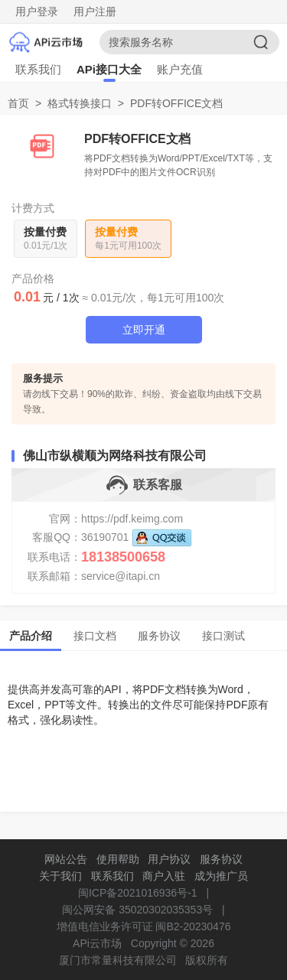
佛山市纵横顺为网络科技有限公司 (115, 456)
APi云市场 (97, 943)
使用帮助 (118, 859)
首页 (18, 103)
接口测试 (223, 636)
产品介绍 (31, 636)
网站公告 (66, 859)
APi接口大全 (109, 69)
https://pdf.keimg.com (132, 519)
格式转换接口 (80, 103)
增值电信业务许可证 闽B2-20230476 (144, 926)
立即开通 (144, 330)
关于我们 (60, 876)
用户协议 (169, 859)
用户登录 (37, 11)
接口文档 (95, 636)
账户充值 (180, 69)
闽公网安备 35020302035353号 (137, 910)
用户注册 (95, 11)
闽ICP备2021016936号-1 (138, 893)
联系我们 (38, 69)
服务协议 (159, 636)
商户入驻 (164, 876)
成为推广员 (221, 876)
